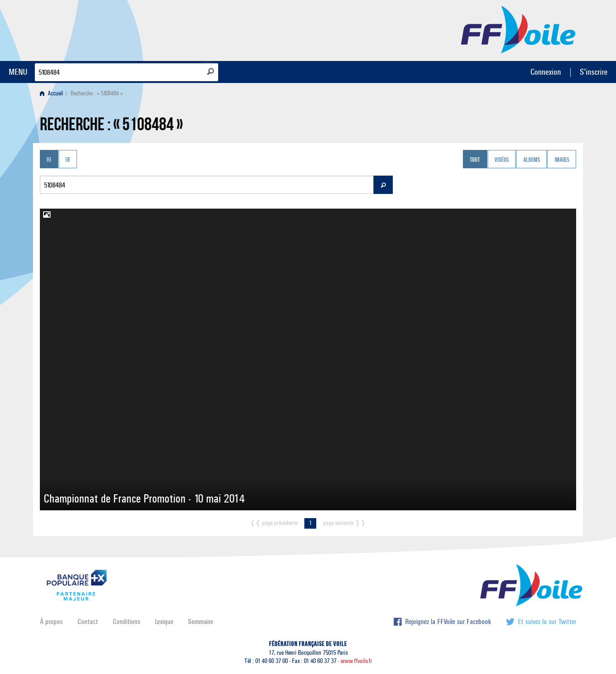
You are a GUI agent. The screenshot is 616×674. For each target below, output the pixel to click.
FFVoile (518, 29)
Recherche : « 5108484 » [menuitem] (97, 93)
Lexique (164, 622)
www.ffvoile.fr (356, 661)
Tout (475, 160)
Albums (532, 160)
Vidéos (502, 160)
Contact (88, 622)
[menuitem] (53, 93)
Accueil (52, 93)
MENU (18, 72)
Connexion (546, 72)
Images (562, 160)
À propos (51, 622)
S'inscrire (594, 72)
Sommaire (201, 622)
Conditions (126, 622)
